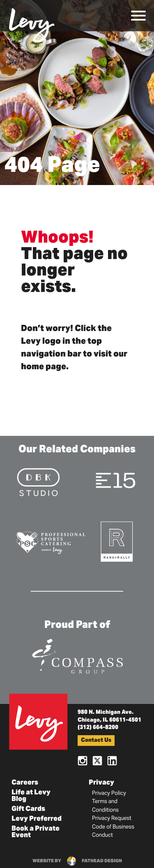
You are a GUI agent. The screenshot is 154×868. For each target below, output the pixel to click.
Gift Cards (28, 809)
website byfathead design (77, 861)
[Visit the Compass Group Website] (77, 655)
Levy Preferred (37, 819)
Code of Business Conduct (113, 831)
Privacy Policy (109, 794)
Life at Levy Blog (31, 796)
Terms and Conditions (105, 806)
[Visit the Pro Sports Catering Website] (51, 542)
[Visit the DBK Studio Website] (38, 482)
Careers (25, 783)
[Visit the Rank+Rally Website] (117, 541)
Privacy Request (112, 819)
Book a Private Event (36, 832)
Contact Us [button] (96, 741)
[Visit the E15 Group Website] (116, 480)
